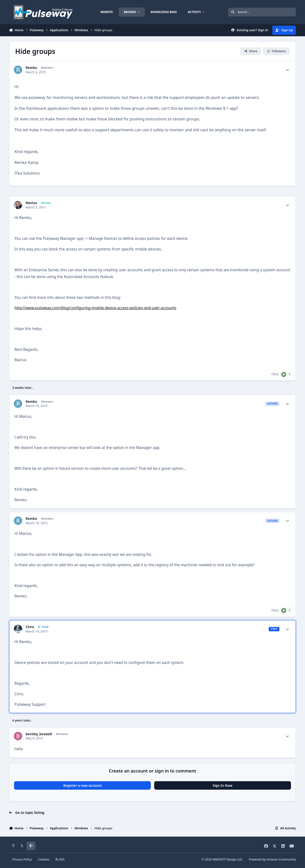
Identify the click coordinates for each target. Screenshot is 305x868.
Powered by (272, 859)
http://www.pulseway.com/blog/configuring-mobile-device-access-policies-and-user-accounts (95, 308)
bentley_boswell (39, 734)
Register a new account (83, 785)
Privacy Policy (22, 859)
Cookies (44, 859)
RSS (60, 859)
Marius (31, 203)
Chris (275, 374)
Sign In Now (223, 785)
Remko (31, 68)
